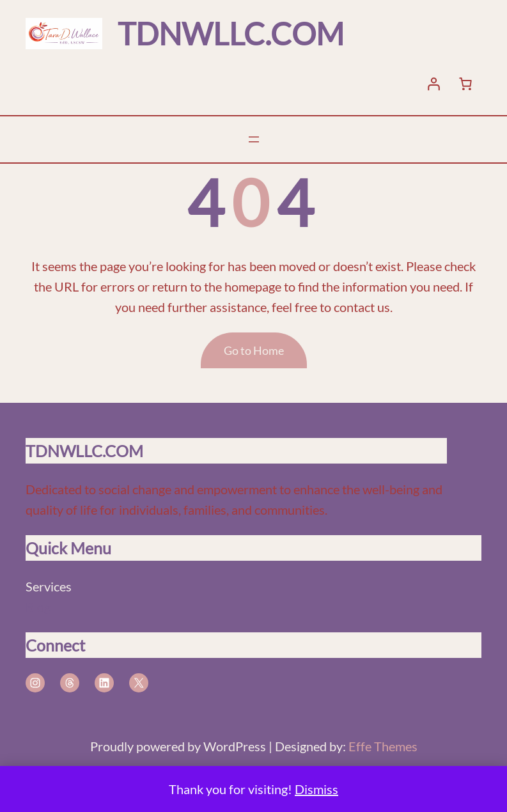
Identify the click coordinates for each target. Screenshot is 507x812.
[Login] (433, 84)
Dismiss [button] (316, 789)
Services (49, 586)
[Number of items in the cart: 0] (465, 84)
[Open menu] (254, 139)
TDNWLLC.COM (231, 34)
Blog (38, 607)
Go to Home (254, 350)
